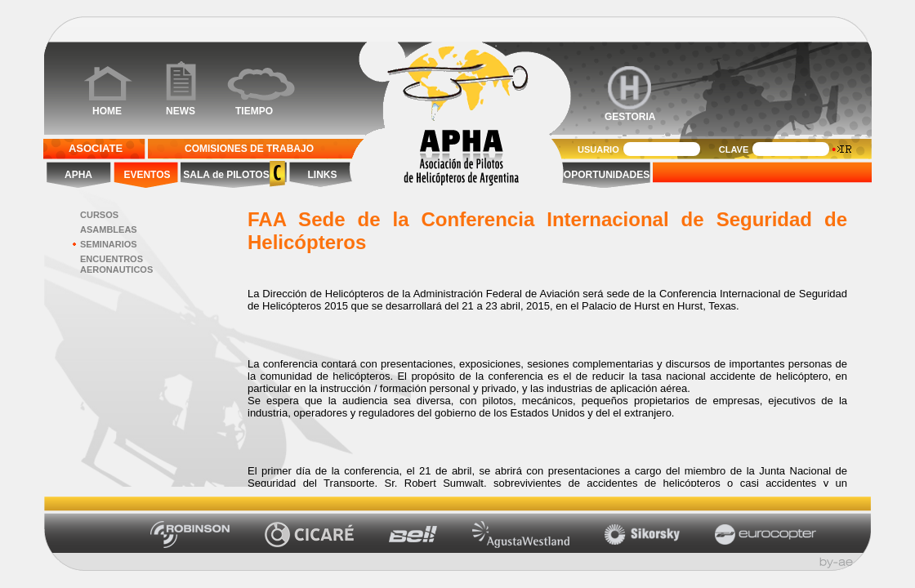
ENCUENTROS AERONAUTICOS (116, 264)
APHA (78, 175)
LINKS (323, 175)
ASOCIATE (96, 148)
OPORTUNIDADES (607, 175)
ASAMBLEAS (109, 229)
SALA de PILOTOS (225, 175)
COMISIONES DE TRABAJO (249, 149)
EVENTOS (147, 175)
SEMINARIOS (109, 244)
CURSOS (99, 215)
